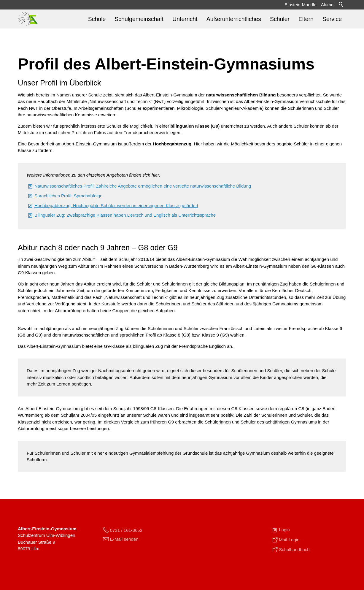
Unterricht (185, 19)
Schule (97, 19)
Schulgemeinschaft (139, 19)
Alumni (328, 5)
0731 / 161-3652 (126, 530)
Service (332, 19)
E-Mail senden (124, 539)
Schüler (280, 19)
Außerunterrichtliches (234, 19)
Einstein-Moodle (301, 5)
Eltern (306, 19)
